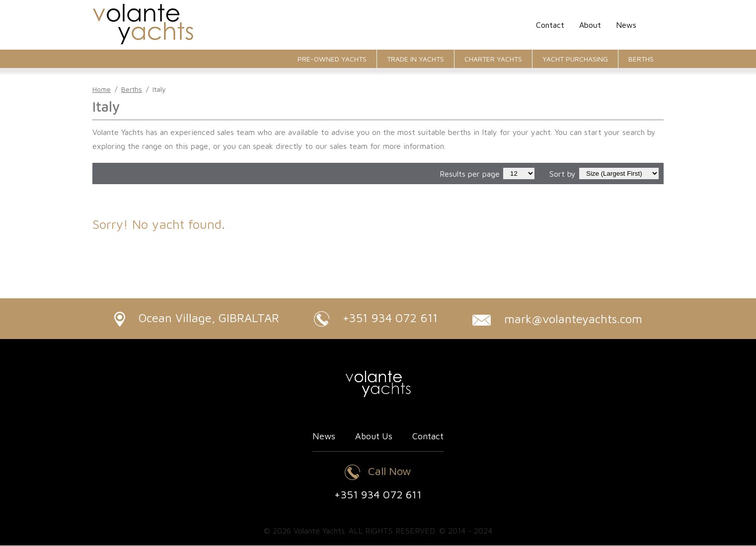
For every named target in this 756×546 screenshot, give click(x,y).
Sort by (563, 174)
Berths (641, 59)
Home (102, 89)
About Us (374, 437)
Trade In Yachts (416, 59)
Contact (550, 25)
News (626, 25)
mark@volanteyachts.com (558, 319)
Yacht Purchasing (575, 59)
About (590, 25)
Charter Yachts (493, 59)
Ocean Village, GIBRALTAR (196, 319)
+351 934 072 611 (376, 319)
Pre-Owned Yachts (332, 59)
